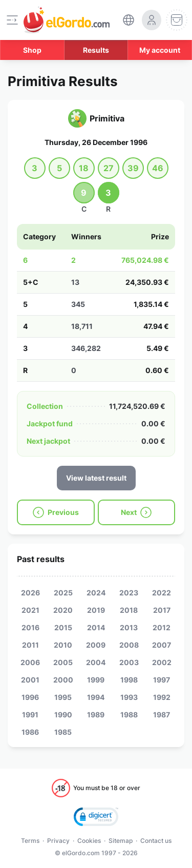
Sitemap (121, 841)
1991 (30, 715)
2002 (162, 662)
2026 (30, 593)
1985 (63, 732)
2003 (129, 662)
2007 (162, 645)
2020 (63, 610)
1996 (30, 697)
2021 (30, 610)
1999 (96, 680)
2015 (63, 627)
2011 (30, 645)
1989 (96, 715)
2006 (30, 662)
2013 (129, 627)
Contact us (156, 841)
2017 (162, 610)
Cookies (89, 841)
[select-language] (129, 20)
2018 (129, 610)
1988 (129, 715)
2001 (30, 680)
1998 (129, 680)
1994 (96, 697)
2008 (129, 645)
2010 (63, 645)
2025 (63, 593)
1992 (162, 697)
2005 (63, 662)
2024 (96, 593)
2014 (96, 627)
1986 (30, 732)
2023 (129, 593)
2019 (96, 610)
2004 (96, 662)
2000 (63, 680)
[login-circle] (152, 20)
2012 (162, 627)
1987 (162, 715)
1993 (129, 697)
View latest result (96, 478)
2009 (96, 645)
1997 (162, 680)
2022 (162, 593)
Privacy (58, 841)
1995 (63, 697)
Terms (30, 841)
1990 (63, 715)
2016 (30, 627)
